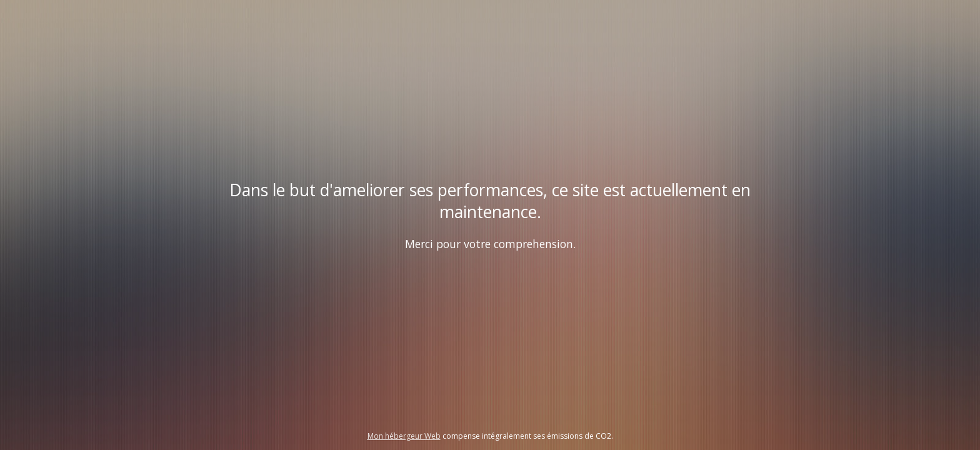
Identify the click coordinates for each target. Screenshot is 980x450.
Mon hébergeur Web (404, 436)
